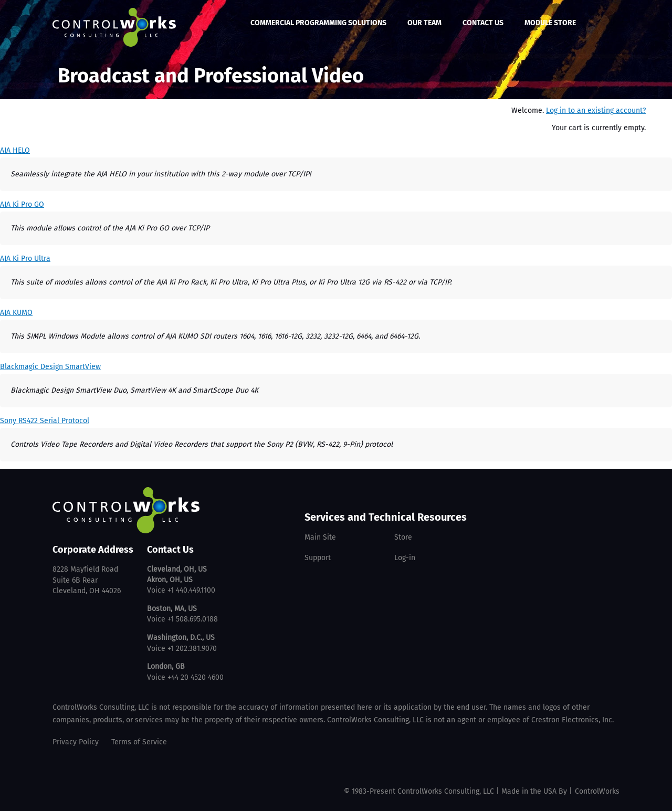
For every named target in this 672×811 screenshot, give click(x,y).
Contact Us (483, 23)
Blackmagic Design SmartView (50, 367)
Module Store (550, 23)
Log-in (405, 558)
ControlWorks (597, 791)
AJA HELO (15, 150)
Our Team (424, 23)
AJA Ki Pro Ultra (25, 259)
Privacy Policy (76, 742)
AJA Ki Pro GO (22, 204)
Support (318, 558)
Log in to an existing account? (596, 110)
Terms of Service (139, 742)
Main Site (320, 537)
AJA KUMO (16, 313)
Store (403, 537)
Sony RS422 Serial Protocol (45, 421)
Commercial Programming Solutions (318, 23)
